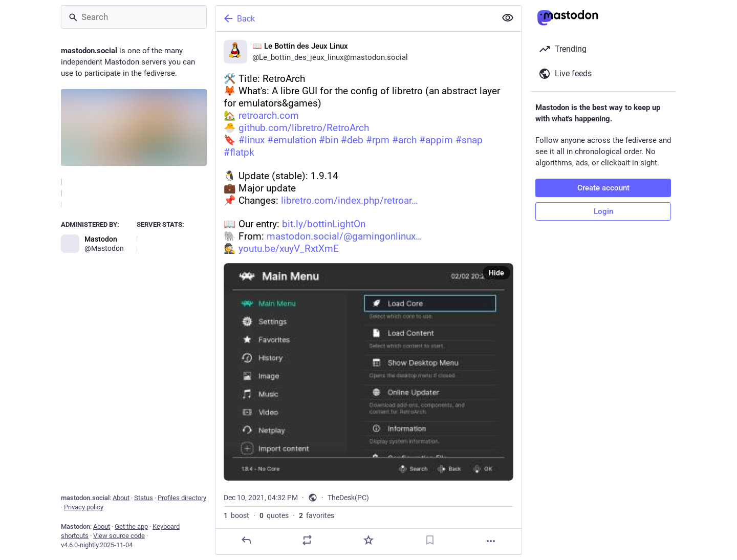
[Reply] (246, 540)
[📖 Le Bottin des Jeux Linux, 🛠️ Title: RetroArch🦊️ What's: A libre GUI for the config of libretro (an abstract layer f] (368, 293)
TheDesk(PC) (348, 498)
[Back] (355, 18)
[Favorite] (368, 540)
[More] (491, 541)
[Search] (134, 17)
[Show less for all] (508, 18)
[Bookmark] (430, 540)
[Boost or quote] (307, 540)
